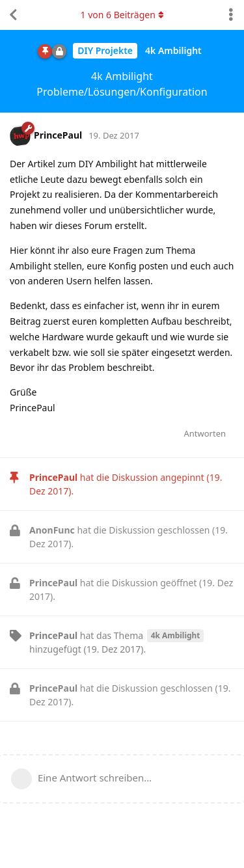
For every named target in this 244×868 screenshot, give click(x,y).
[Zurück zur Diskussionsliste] (13, 15)
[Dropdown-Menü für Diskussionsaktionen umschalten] (231, 15)
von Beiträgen (122, 15)
